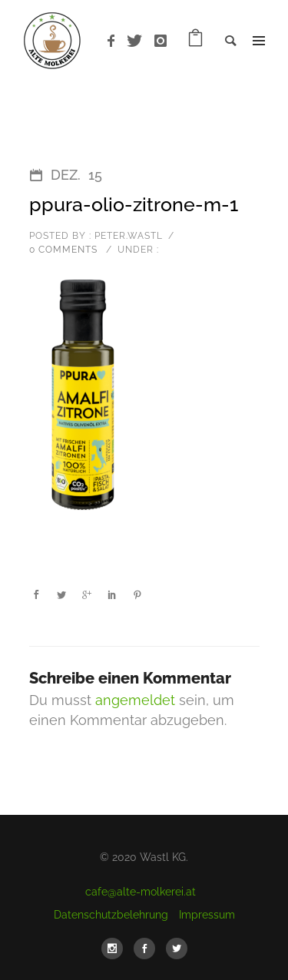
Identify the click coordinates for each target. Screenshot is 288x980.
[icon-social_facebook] (148, 949)
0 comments (63, 250)
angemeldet (135, 700)
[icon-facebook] (115, 41)
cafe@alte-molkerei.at (141, 892)
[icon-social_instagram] (116, 949)
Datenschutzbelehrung (111, 915)
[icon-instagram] (161, 41)
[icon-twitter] (139, 41)
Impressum (207, 915)
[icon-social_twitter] (177, 949)
